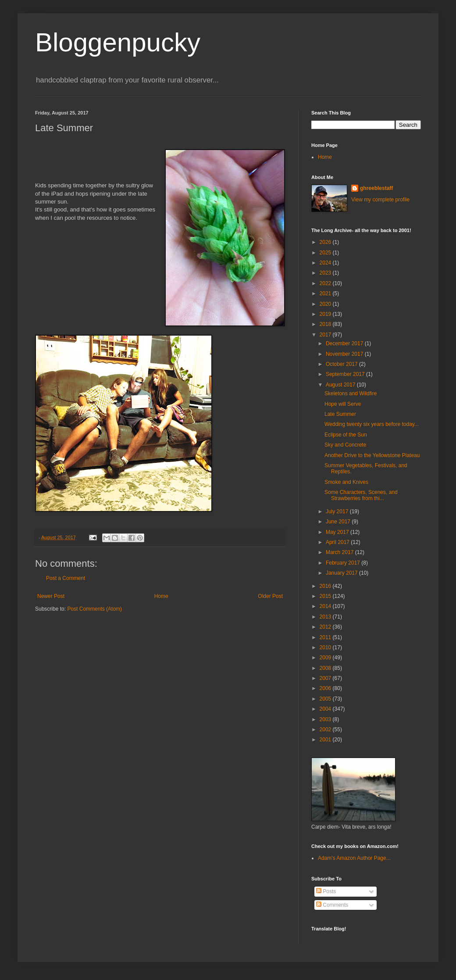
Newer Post (51, 596)
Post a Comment (66, 578)
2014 (326, 606)
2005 (326, 699)
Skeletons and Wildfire (351, 393)
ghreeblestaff (376, 188)
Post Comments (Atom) (94, 609)
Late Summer (340, 414)
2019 (326, 314)
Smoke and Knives (346, 482)
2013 (326, 617)
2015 (326, 596)
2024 (326, 263)
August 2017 (341, 385)
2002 (326, 730)
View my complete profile (380, 200)
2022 (326, 283)
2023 (326, 273)
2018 (326, 324)
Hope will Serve (343, 404)
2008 (326, 668)
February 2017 (344, 563)
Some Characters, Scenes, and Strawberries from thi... (361, 495)
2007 (326, 678)
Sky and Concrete (345, 445)
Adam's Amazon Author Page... (354, 858)
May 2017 (338, 532)
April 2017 (338, 542)
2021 (326, 293)
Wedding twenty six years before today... (372, 424)
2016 (326, 586)
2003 (326, 719)
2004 (326, 709)
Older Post (270, 596)
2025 (326, 253)
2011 (326, 637)
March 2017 (340, 552)
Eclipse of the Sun (346, 435)
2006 (326, 688)
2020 (326, 304)
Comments (332, 905)
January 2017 (342, 573)
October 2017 (342, 364)
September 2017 (346, 374)
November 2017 (345, 354)
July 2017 (338, 511)
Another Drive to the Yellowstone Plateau (372, 455)
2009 (326, 658)
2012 (326, 627)
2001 (326, 740)
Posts (326, 891)
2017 (326, 335)
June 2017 (339, 522)
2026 (326, 242)
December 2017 (345, 343)
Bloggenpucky (118, 42)
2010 (326, 647)
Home (161, 596)
